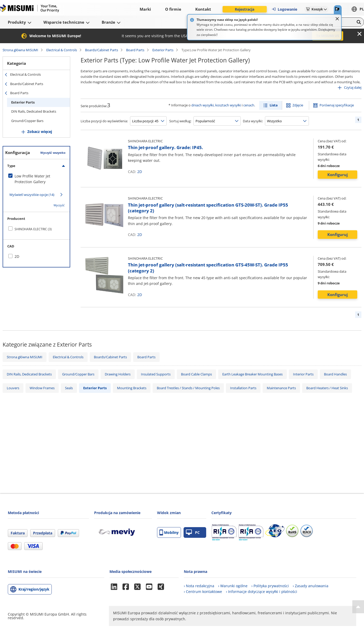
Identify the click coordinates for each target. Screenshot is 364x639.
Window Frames (42, 388)
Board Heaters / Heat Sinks (327, 388)
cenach (249, 105)
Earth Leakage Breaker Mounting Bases (252, 374)
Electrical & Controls (62, 50)
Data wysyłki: (253, 121)
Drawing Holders (118, 374)
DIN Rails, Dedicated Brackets (34, 111)
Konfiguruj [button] (338, 175)
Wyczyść (59, 205)
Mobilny (169, 532)
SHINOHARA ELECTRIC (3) (33, 229)
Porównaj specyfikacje (337, 105)
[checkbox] (36, 179)
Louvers (13, 388)
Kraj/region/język (34, 589)
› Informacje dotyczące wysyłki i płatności (262, 592)
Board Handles (335, 374)
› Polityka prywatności (270, 586)
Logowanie (284, 9)
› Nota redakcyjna (199, 586)
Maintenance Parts (281, 388)
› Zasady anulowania (311, 586)
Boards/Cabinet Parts (102, 50)
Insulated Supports (156, 374)
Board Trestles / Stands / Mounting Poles (188, 388)
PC (193, 532)
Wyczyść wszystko (53, 153)
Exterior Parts (163, 50)
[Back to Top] (358, 607)
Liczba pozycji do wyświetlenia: (104, 121)
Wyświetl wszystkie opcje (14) (32, 195)
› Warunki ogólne (233, 586)
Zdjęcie (298, 105)
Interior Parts (303, 374)
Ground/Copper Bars (27, 121)
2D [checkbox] (17, 256)
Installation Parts (243, 388)
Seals (69, 388)
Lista (274, 105)
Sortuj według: (180, 121)
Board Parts (135, 50)
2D (140, 172)
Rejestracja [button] (245, 9)
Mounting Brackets (132, 388)
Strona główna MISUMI (20, 50)
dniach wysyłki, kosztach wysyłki (216, 105)
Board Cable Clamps (196, 374)
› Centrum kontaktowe (203, 592)
